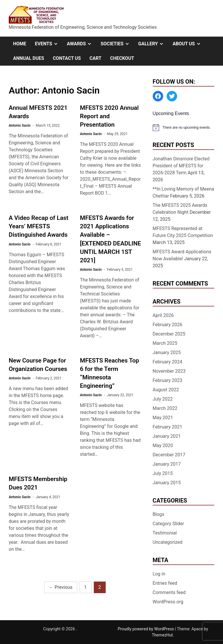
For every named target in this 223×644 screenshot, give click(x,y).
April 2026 (163, 315)
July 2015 (163, 473)
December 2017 (169, 455)
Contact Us (67, 58)
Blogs (159, 514)
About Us (189, 44)
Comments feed (169, 592)
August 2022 (166, 390)
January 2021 (167, 436)
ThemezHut (162, 635)
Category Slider (168, 524)
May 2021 (163, 418)
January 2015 (167, 483)
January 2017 (167, 464)
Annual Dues (29, 58)
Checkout (122, 58)
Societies (117, 44)
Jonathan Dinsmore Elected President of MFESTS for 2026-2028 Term (181, 166)
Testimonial (165, 533)
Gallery (153, 44)
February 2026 (168, 325)
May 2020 (163, 445)
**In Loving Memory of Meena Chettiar (184, 192)
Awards (81, 44)
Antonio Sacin (20, 125)
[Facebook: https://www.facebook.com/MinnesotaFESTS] (158, 96)
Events (49, 44)
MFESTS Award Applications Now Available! (182, 255)
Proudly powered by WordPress (146, 629)
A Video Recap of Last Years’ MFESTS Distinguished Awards (39, 226)
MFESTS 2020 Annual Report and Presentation (109, 116)
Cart (95, 58)
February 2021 (168, 427)
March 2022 (165, 408)
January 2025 (167, 353)
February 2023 (168, 380)
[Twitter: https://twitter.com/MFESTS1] (172, 96)
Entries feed (165, 583)
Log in (159, 574)
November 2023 (169, 371)
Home (20, 44)
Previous (61, 587)
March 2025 (165, 343)
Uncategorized (168, 542)
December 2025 (169, 334)
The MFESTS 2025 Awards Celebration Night (180, 209)
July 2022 (163, 399)
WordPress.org (168, 602)
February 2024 (168, 362)
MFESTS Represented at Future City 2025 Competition (183, 232)
